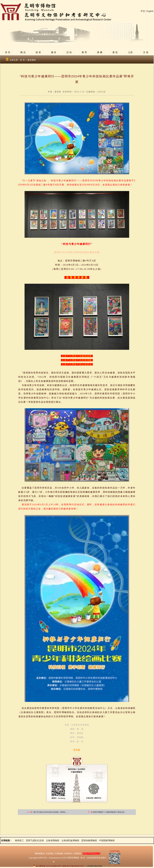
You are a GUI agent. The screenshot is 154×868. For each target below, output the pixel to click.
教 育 (84, 52)
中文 (143, 11)
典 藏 (100, 52)
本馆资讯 (68, 854)
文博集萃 (77, 854)
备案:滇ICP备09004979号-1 (74, 866)
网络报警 (98, 866)
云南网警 (90, 866)
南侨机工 (19, 840)
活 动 (69, 52)
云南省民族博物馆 (70, 840)
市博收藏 (59, 854)
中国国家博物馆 (107, 840)
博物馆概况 (39, 854)
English (150, 11)
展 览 (115, 52)
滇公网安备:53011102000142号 (47, 866)
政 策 (38, 52)
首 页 (8, 52)
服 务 (54, 52)
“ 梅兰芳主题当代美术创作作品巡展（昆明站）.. (50, 812)
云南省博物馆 (53, 840)
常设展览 (50, 854)
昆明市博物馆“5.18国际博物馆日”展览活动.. (109, 812)
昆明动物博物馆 (89, 840)
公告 (130, 52)
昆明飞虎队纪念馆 (35, 840)
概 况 (23, 52)
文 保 (146, 52)
